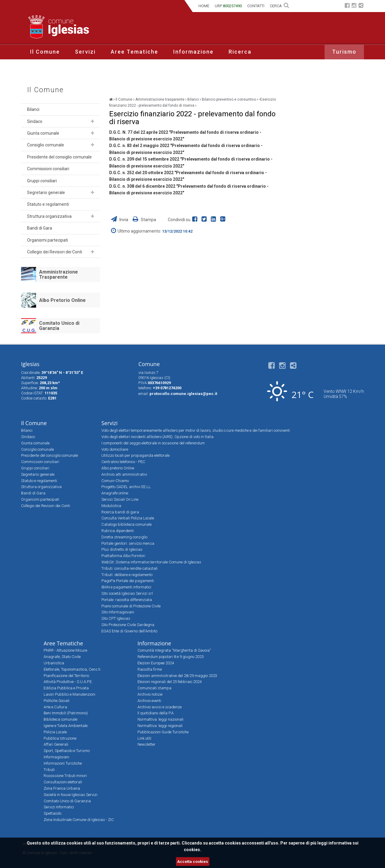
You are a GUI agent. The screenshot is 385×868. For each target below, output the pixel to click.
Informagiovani (56, 757)
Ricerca (240, 52)
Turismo (344, 52)
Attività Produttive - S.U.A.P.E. (68, 682)
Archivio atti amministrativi (124, 474)
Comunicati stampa (154, 688)
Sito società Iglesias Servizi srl (127, 593)
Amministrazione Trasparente (59, 275)
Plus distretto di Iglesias (122, 549)
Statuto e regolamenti (48, 204)
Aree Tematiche (134, 52)
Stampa (144, 220)
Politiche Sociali (57, 701)
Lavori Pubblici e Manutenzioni (69, 694)
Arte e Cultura (55, 707)
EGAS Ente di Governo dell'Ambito (129, 631)
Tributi (49, 770)
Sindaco (35, 121)
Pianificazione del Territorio (66, 676)
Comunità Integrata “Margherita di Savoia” (174, 650)
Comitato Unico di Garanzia (59, 326)
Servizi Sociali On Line (120, 499)
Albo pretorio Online (118, 468)
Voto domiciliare (115, 449)
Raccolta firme (150, 669)
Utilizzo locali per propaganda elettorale (136, 455)
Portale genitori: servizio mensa (128, 543)
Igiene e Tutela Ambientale (66, 726)
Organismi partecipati (48, 240)
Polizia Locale (55, 732)
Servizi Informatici (59, 807)
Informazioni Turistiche (63, 763)
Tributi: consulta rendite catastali (129, 568)
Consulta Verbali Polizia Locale (128, 518)
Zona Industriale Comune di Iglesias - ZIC (79, 820)
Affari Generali (56, 744)
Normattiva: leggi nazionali (160, 719)
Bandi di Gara (40, 228)
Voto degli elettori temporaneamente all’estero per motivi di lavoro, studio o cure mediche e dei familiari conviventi (196, 430)
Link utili (144, 738)
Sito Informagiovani (118, 612)
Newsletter (146, 744)
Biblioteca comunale (60, 719)
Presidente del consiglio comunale (59, 157)
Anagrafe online (115, 493)
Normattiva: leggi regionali (160, 726)
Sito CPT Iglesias (116, 618)
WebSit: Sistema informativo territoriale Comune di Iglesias (151, 562)
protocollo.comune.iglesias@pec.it (183, 394)
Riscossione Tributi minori (65, 776)
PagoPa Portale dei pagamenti (128, 581)
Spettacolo (52, 813)
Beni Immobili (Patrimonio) (66, 713)
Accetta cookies (193, 862)
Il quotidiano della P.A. (156, 713)
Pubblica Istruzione (60, 738)
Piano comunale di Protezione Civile (131, 606)
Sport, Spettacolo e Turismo (67, 751)
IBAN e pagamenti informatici (126, 587)
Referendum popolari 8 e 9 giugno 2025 (171, 657)
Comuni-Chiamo (115, 481)
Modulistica (111, 506)
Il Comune (45, 52)
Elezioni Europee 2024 (156, 663)
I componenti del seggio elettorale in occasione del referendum (153, 443)
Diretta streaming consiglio (124, 537)
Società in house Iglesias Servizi (71, 795)
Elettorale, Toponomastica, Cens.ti (72, 669)
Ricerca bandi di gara (120, 512)
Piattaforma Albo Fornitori (123, 556)
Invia (120, 220)
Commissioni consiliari (48, 169)
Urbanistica (54, 663)
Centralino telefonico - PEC (123, 462)
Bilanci (33, 109)
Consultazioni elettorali (63, 782)
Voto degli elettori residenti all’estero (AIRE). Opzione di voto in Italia (157, 437)
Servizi (85, 52)
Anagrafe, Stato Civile (62, 657)
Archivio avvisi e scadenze (160, 707)
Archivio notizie (150, 694)
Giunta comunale (43, 133)
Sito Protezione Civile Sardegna (128, 625)
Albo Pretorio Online (62, 300)
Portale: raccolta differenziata (127, 600)
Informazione (193, 52)
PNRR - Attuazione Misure (65, 650)
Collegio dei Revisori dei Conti (55, 252)
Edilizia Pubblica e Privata (66, 688)
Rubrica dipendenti (118, 531)
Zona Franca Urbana (62, 788)
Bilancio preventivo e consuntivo (229, 99)
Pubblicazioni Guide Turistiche (163, 732)
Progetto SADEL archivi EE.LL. (126, 487)
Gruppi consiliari (42, 181)
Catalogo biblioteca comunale (126, 524)
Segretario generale (46, 193)
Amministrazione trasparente (160, 99)
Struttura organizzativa (49, 216)
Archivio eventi (149, 701)
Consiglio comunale (46, 145)
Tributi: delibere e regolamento (127, 575)
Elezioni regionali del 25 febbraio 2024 (169, 682)
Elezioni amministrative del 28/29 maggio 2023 (177, 676)
